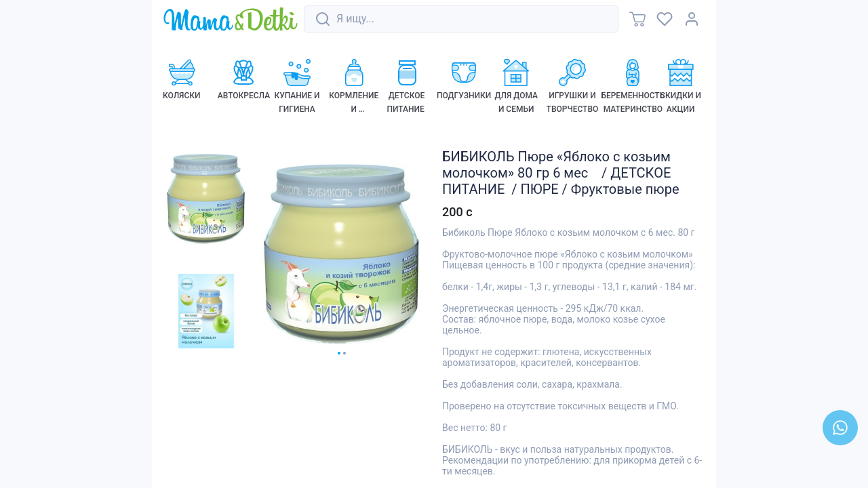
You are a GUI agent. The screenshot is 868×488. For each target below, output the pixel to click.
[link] (231, 20)
